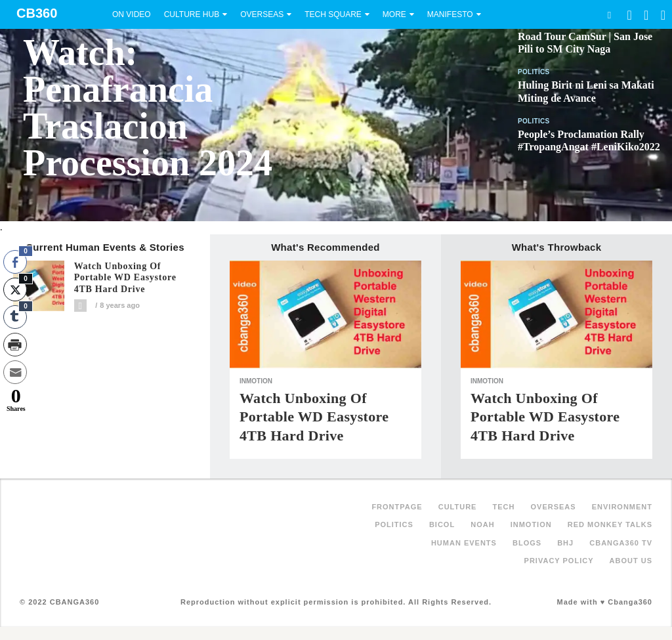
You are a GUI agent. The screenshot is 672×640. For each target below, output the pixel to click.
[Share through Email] (15, 372)
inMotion (256, 381)
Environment (622, 507)
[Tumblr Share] (15, 317)
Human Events (464, 543)
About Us (631, 561)
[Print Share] (15, 345)
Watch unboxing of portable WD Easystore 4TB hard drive (125, 278)
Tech (504, 507)
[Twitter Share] (15, 289)
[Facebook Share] (15, 262)
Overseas (262, 14)
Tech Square (333, 14)
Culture (458, 507)
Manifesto (450, 14)
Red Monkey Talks (610, 524)
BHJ (565, 543)
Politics (534, 72)
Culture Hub (192, 14)
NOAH (482, 524)
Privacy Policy (559, 561)
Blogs (527, 543)
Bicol (442, 524)
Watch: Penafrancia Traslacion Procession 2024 (148, 108)
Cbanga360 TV (621, 543)
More (394, 14)
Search (609, 15)
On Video (132, 14)
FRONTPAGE (397, 507)
